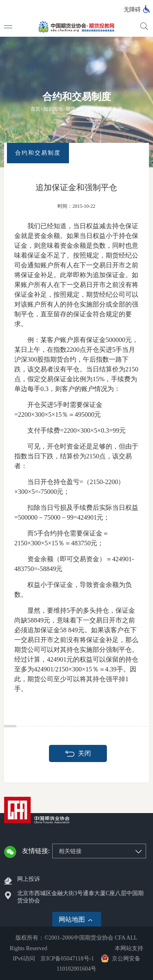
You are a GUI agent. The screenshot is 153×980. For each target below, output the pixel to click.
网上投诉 (29, 879)
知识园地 (53, 109)
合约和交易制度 (105, 109)
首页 (35, 109)
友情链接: (36, 851)
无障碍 (132, 10)
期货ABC (76, 109)
